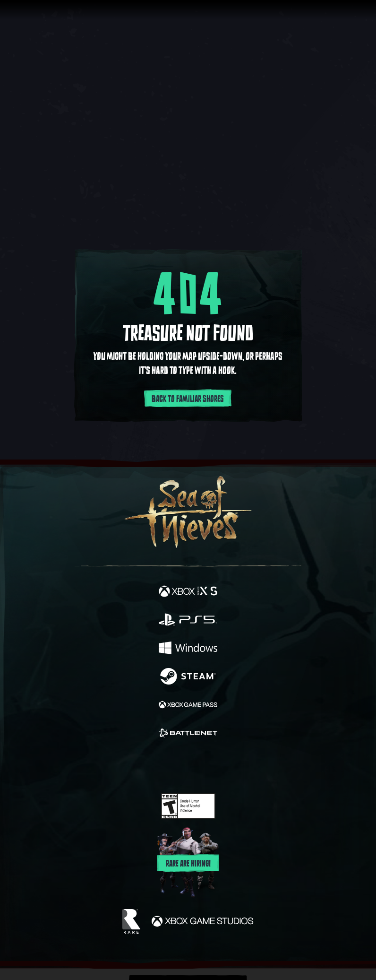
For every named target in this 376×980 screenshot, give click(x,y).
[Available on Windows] (188, 649)
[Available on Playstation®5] (188, 621)
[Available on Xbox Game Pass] (188, 706)
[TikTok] (235, 767)
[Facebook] (120, 765)
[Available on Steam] (188, 677)
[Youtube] (187, 766)
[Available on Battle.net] (188, 734)
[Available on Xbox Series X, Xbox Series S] (188, 592)
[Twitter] (138, 765)
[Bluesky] (254, 767)
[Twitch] (159, 766)
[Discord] (215, 766)
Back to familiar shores (188, 399)
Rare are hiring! (188, 864)
